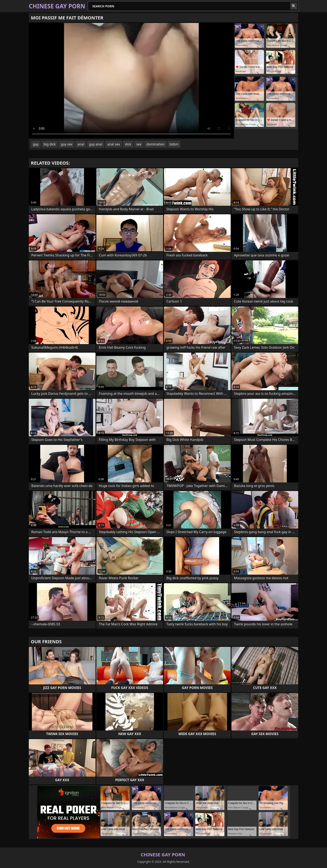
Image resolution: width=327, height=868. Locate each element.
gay (36, 144)
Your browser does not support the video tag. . (131, 81)
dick (128, 144)
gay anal (96, 144)
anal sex (114, 144)
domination (155, 144)
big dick (50, 144)
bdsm (174, 144)
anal (81, 144)
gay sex (67, 144)
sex (139, 144)
